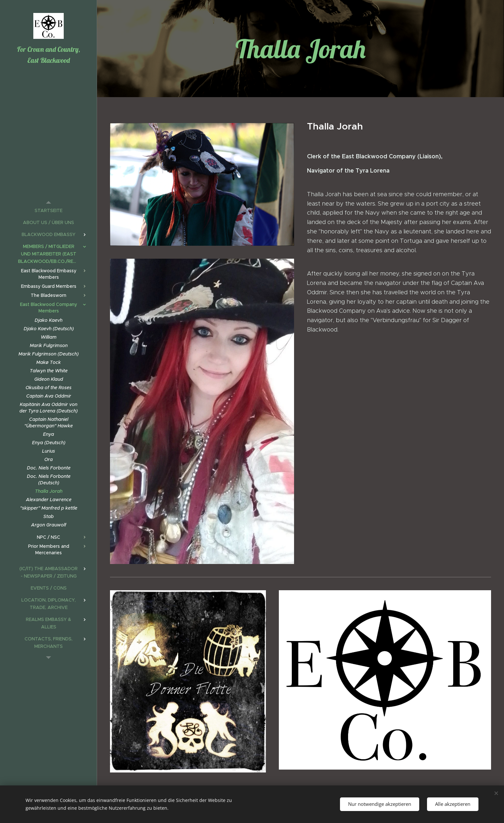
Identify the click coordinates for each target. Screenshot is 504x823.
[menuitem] (49, 211)
